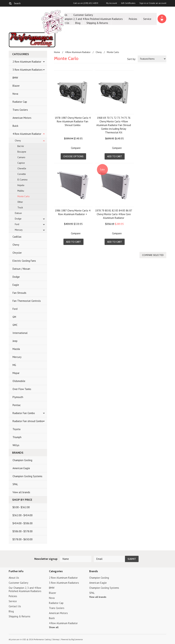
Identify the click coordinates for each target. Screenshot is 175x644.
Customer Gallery (83, 15)
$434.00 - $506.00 (22, 523)
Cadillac (17, 237)
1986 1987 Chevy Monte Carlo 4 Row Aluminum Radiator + (73, 212)
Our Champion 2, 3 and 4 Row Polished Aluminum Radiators (90, 19)
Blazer (16, 86)
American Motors (22, 118)
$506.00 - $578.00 (22, 531)
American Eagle (21, 468)
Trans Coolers (20, 110)
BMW (15, 78)
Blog (78, 23)
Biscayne (22, 152)
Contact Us (15, 606)
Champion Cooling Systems (27, 476)
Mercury (19, 230)
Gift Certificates (128, 3)
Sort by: (132, 59)
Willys (16, 445)
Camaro (21, 157)
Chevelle (22, 168)
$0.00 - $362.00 (21, 507)
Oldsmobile (19, 381)
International (20, 333)
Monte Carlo (24, 196)
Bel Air (21, 146)
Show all (54, 627)
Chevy (18, 141)
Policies (133, 19)
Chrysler (17, 253)
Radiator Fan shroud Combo (28, 421)
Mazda (16, 349)
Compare (76, 148)
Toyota (16, 429)
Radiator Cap (20, 102)
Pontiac (17, 405)
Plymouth (18, 397)
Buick (15, 126)
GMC (15, 325)
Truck (20, 208)
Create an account (158, 3)
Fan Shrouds (19, 293)
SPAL (15, 484)
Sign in (143, 3)
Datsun (18, 213)
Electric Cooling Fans (24, 261)
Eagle (16, 285)
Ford (17, 224)
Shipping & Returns (97, 23)
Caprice (21, 163)
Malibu (21, 191)
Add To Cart (115, 156)
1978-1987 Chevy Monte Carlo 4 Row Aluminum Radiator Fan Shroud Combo (73, 121)
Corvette (22, 174)
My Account (112, 3)
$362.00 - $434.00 (22, 515)
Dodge (18, 219)
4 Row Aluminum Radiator (27, 134)
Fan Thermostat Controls (27, 301)
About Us (14, 578)
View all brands (21, 492)
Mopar (16, 373)
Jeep (15, 341)
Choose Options (73, 156)
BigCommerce (77, 639)
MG (14, 365)
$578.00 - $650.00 (22, 539)
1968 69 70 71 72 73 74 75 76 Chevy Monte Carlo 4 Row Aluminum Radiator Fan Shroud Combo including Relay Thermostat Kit (114, 125)
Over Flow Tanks (22, 389)
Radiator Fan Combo (24, 413)
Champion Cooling (22, 460)
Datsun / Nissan (21, 269)
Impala (21, 185)
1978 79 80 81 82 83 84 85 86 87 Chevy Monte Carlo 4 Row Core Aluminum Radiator (114, 214)
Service (147, 19)
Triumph (17, 437)
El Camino (22, 180)
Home (57, 52)
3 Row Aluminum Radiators (28, 70)
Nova (15, 94)
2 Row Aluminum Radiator (27, 62)
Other (20, 202)
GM (14, 317)
